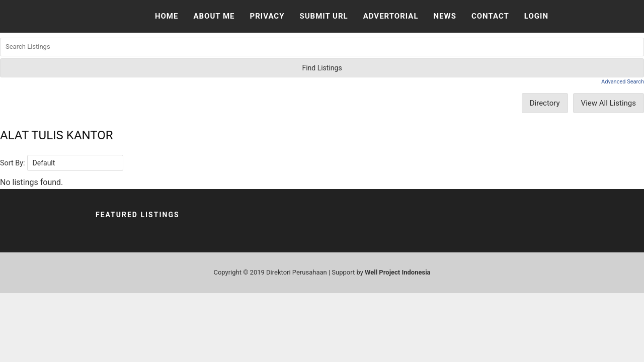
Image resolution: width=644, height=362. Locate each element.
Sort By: (13, 163)
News (445, 16)
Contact (490, 16)
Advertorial (391, 16)
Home (167, 16)
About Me (214, 16)
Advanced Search (623, 82)
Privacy (267, 16)
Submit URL (324, 16)
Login (536, 16)
